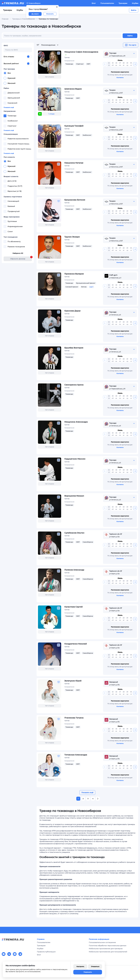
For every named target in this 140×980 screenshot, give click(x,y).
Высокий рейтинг (18, 64)
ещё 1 (91, 287)
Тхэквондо (69, 64)
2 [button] (83, 799)
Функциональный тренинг (86, 283)
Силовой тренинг (72, 287)
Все (7, 73)
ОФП (88, 64)
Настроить (80, 966)
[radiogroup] (18, 78)
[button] (98, 799)
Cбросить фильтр (21, 258)
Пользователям (107, 3)
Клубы (20, 10)
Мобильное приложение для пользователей (108, 952)
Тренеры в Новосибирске (24, 19)
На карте (131, 45)
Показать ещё (9, 107)
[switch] (29, 57)
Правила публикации (46, 952)
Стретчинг (80, 64)
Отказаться (95, 966)
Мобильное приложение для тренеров (106, 949)
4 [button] (93, 799)
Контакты (120, 78)
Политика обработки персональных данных (108, 946)
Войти (134, 10)
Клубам (135, 3)
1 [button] (78, 799)
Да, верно (35, 14)
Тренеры (8, 10)
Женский (9, 83)
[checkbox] (5, 93)
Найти (130, 36)
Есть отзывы (18, 57)
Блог (94, 3)
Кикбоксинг (87, 135)
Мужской (9, 78)
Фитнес (84, 287)
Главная (5, 19)
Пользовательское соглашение (102, 942)
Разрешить (88, 972)
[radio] (5, 73)
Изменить (50, 14)
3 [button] (88, 799)
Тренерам (123, 3)
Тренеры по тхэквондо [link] (48, 19)
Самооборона (88, 542)
